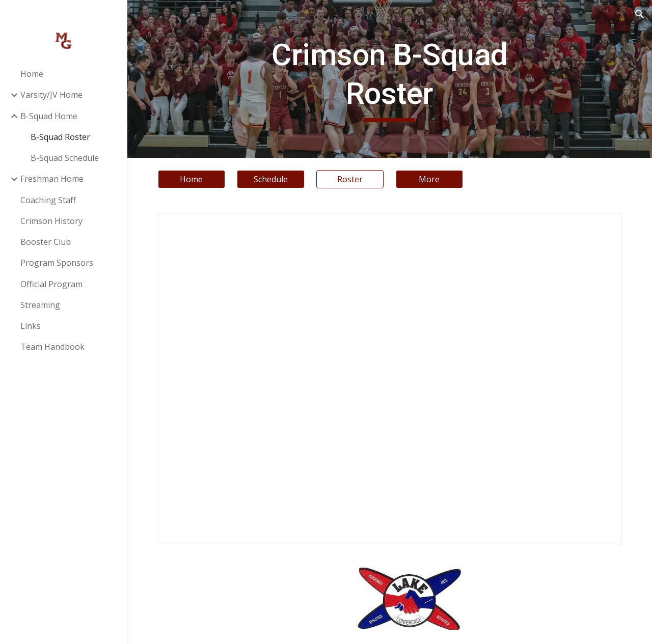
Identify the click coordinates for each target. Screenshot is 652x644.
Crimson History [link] (51, 221)
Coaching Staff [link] (48, 200)
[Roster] (350, 179)
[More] (429, 179)
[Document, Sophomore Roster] (390, 378)
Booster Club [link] (46, 242)
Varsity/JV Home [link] (51, 95)
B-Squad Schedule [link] (65, 158)
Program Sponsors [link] (57, 263)
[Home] (192, 179)
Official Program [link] (51, 284)
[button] (640, 14)
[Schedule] (270, 179)
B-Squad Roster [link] (60, 137)
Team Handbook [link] (52, 347)
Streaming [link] (40, 305)
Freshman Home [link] (52, 179)
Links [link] (31, 326)
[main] (389, 79)
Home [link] (32, 74)
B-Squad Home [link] (49, 116)
